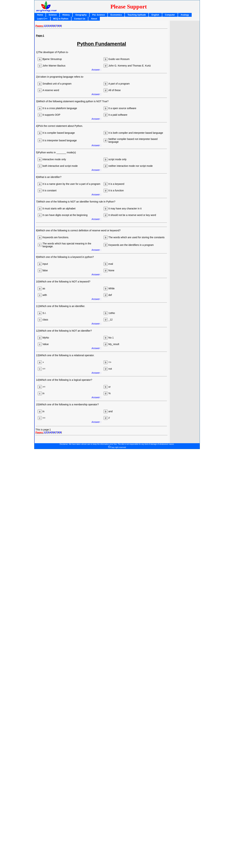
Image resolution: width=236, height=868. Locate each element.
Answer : (96, 70)
